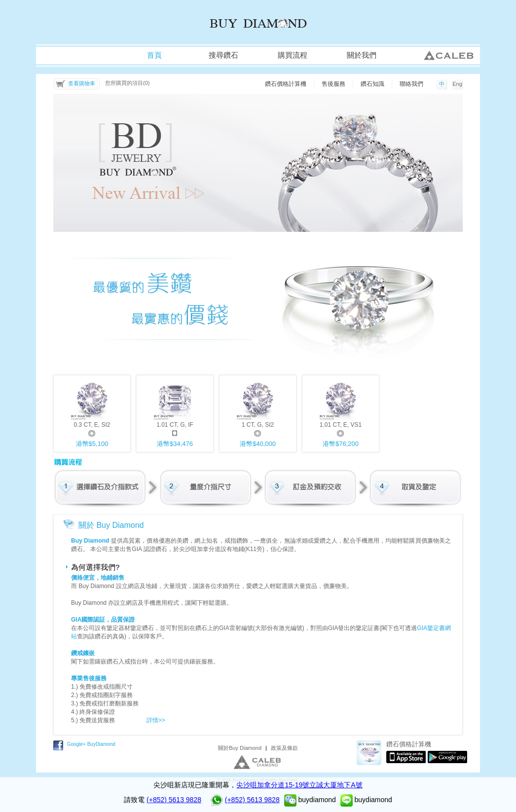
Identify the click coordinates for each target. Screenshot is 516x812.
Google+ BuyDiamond (91, 744)
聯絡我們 (411, 84)
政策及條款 (284, 748)
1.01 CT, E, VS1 (341, 413)
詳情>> (156, 720)
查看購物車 (82, 83)
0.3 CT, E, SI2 (92, 413)
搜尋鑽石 (223, 55)
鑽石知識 (372, 84)
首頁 (154, 55)
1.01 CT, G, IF (175, 413)
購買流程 (293, 55)
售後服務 (333, 84)
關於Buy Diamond (240, 748)
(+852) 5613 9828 (174, 800)
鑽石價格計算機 (286, 84)
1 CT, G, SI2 (258, 413)
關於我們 (362, 55)
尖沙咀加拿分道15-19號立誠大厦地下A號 (299, 785)
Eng (457, 84)
